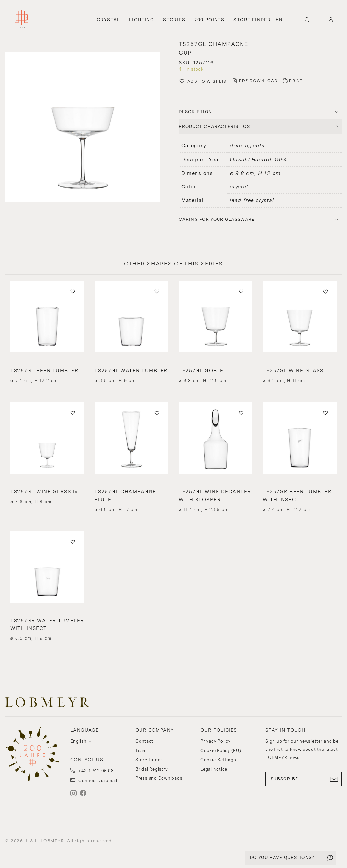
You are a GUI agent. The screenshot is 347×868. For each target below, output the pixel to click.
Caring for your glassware (217, 219)
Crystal (108, 20)
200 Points (209, 20)
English (78, 741)
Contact (144, 741)
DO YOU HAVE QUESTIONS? (282, 857)
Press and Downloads (159, 778)
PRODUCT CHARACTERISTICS (214, 126)
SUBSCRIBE (304, 779)
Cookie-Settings (218, 760)
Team (141, 751)
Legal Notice (214, 769)
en (279, 20)
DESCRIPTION (195, 112)
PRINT (296, 81)
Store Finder (252, 20)
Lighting (142, 20)
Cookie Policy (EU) (221, 751)
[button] (204, 82)
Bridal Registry (151, 769)
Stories (174, 20)
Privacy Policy (216, 741)
